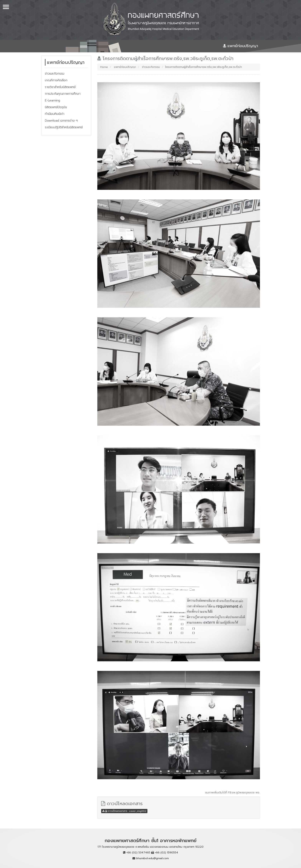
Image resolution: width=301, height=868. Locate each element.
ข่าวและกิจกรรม (55, 74)
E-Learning (53, 100)
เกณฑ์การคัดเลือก (56, 80)
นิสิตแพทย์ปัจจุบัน (56, 107)
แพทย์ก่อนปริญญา (124, 67)
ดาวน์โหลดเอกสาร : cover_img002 (124, 811)
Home (104, 67)
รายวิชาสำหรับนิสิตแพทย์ (60, 87)
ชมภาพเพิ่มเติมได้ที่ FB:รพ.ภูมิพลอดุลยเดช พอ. (233, 793)
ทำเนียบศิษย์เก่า (55, 114)
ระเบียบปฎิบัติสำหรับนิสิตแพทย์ (64, 127)
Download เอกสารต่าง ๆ (61, 121)
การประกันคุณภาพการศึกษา (63, 94)
